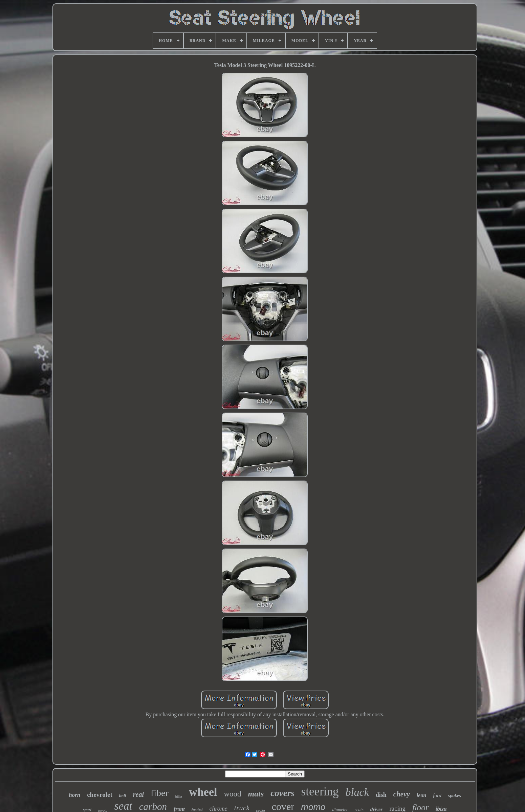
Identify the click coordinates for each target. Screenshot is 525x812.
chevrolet (100, 795)
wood (232, 794)
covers (282, 793)
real (138, 794)
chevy (402, 794)
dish (381, 795)
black (357, 792)
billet (179, 797)
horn (74, 795)
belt (123, 796)
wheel (203, 792)
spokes (455, 796)
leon (421, 795)
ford (437, 795)
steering (320, 792)
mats (256, 794)
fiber (160, 793)
